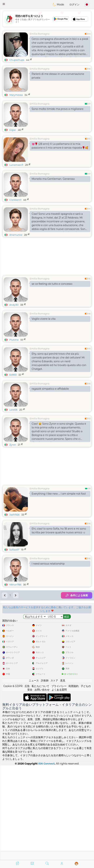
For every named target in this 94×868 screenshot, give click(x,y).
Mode (58, 5)
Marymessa (16, 95)
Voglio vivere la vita (44, 319)
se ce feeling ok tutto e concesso (52, 284)
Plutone (14, 340)
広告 (27, 780)
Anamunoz (16, 235)
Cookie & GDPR (13, 780)
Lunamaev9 (16, 165)
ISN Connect (46, 858)
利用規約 (74, 780)
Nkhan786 (15, 585)
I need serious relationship (48, 564)
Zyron (13, 445)
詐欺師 (45, 775)
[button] (4, 4)
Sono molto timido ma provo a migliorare (58, 109)
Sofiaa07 (14, 550)
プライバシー (59, 780)
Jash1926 (14, 515)
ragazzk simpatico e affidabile (50, 389)
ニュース (34, 775)
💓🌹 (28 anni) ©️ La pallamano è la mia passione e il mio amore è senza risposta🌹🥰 (60, 146)
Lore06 (13, 410)
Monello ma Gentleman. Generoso (53, 179)
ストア (54, 775)
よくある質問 (59, 784)
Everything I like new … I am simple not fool (59, 494)
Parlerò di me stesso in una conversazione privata (58, 76)
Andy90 (14, 305)
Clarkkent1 (15, 200)
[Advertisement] (47, 672)
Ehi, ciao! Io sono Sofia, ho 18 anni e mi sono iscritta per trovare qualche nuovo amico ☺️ (59, 531)
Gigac (13, 130)
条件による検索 (77, 595)
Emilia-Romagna (40, 34)
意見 (63, 775)
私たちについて (40, 780)
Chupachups (17, 60)
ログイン (74, 5)
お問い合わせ (42, 784)
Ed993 (13, 375)
